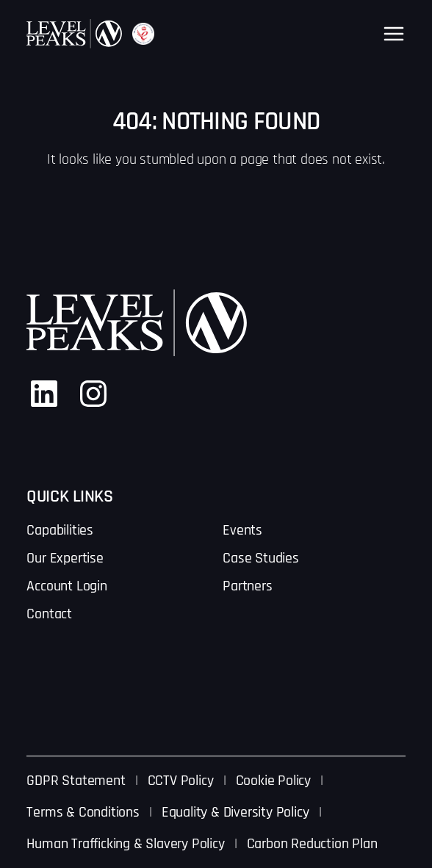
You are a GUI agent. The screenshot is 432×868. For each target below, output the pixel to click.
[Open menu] (394, 34)
